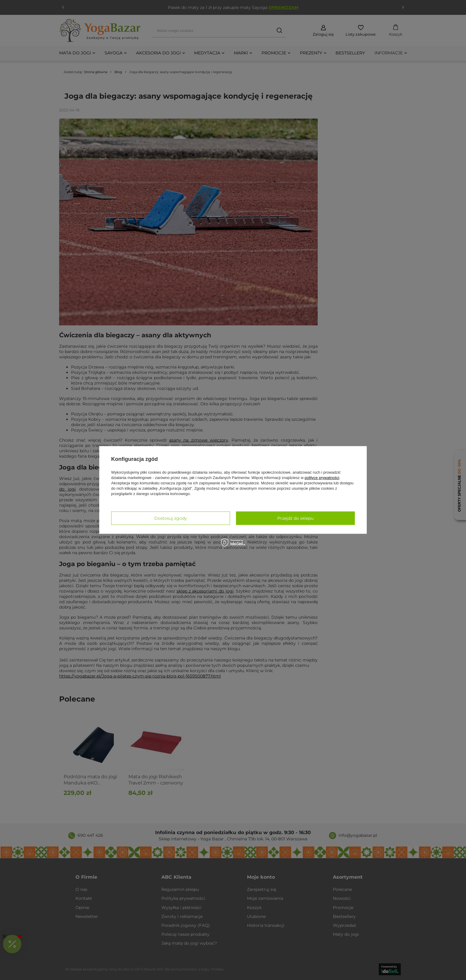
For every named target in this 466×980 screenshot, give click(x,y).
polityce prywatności (322, 478)
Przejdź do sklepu (295, 518)
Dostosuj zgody (171, 518)
